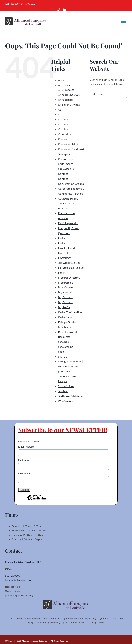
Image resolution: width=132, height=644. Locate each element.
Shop (61, 352)
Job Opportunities (69, 263)
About (62, 80)
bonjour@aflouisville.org (18, 580)
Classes (63, 139)
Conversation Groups (71, 184)
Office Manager (28, 4)
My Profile (64, 307)
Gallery (62, 238)
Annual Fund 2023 (69, 95)
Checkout (64, 119)
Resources (64, 337)
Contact (63, 174)
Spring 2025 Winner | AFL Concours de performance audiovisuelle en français (71, 371)
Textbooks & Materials (71, 396)
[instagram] (58, 9)
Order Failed (66, 317)
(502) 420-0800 (12, 4)
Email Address (27, 447)
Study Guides (66, 386)
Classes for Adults (69, 144)
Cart (61, 110)
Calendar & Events (69, 105)
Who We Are (66, 401)
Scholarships (66, 347)
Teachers (63, 391)
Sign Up (63, 356)
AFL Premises (66, 90)
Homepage (65, 258)
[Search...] (108, 94)
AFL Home (64, 85)
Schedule (63, 342)
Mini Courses (66, 287)
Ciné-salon (65, 134)
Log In (62, 273)
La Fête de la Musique (71, 268)
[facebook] (52, 9)
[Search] (94, 94)
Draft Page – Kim (68, 223)
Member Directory (69, 277)
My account (65, 292)
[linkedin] (65, 9)
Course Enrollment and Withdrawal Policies (69, 203)
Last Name (24, 473)
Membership (66, 282)
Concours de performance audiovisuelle (66, 164)
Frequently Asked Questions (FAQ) (24, 562)
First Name (24, 460)
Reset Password (68, 332)
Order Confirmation (70, 312)
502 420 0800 (13, 576)
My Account (65, 297)
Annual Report (67, 100)
